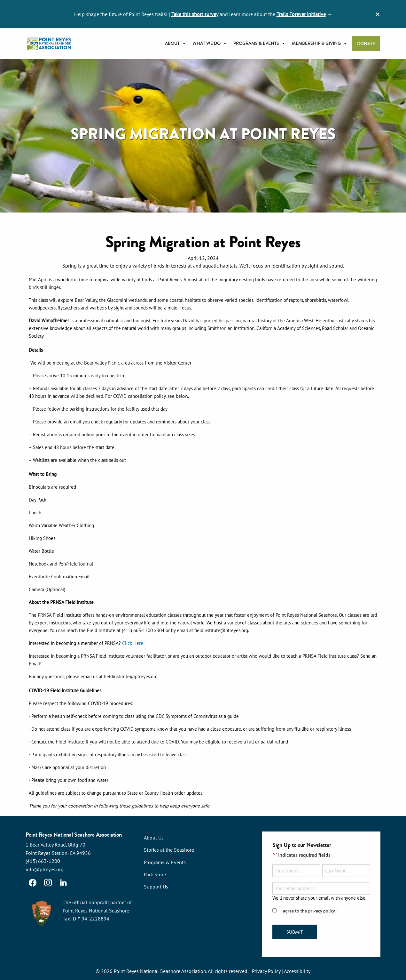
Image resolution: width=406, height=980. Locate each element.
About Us (154, 838)
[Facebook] (33, 883)
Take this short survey (195, 14)
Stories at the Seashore (169, 850)
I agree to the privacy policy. (309, 911)
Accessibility (297, 971)
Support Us (156, 887)
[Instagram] (48, 883)
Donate (366, 44)
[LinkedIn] (63, 883)
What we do (210, 44)
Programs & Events (259, 44)
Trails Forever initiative (301, 14)
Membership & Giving (320, 44)
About (176, 44)
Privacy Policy (266, 971)
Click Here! (133, 643)
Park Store (155, 874)
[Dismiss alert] (378, 14)
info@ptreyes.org (45, 869)
